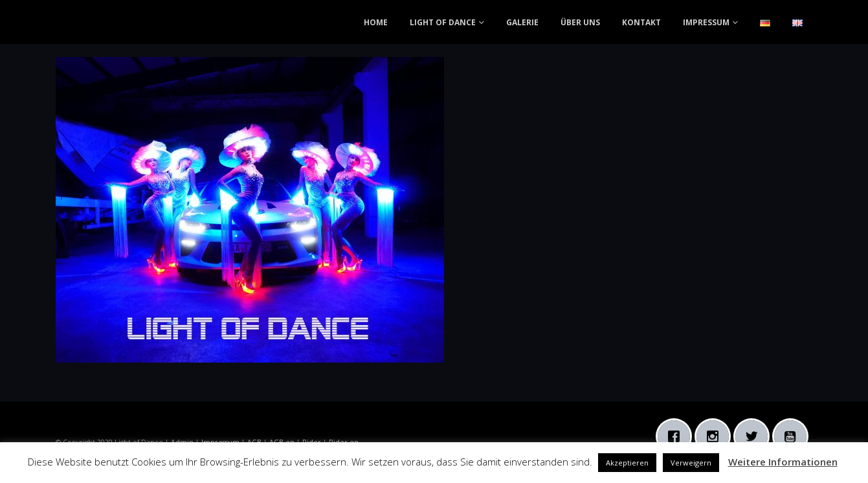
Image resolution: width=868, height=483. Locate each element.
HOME (376, 22)
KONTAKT (641, 22)
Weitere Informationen (783, 462)
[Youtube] (794, 436)
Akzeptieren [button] (627, 463)
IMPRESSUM (706, 22)
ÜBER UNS (580, 22)
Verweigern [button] (691, 463)
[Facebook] (677, 436)
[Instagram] (716, 436)
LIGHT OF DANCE (443, 22)
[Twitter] (755, 436)
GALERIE (522, 22)
